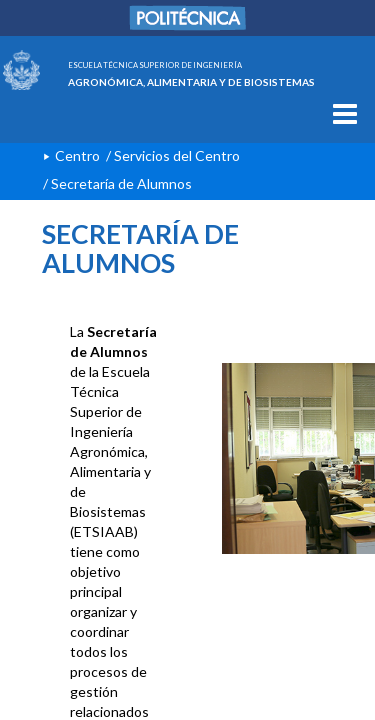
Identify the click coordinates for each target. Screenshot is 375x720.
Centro (77, 155)
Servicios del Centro (177, 155)
